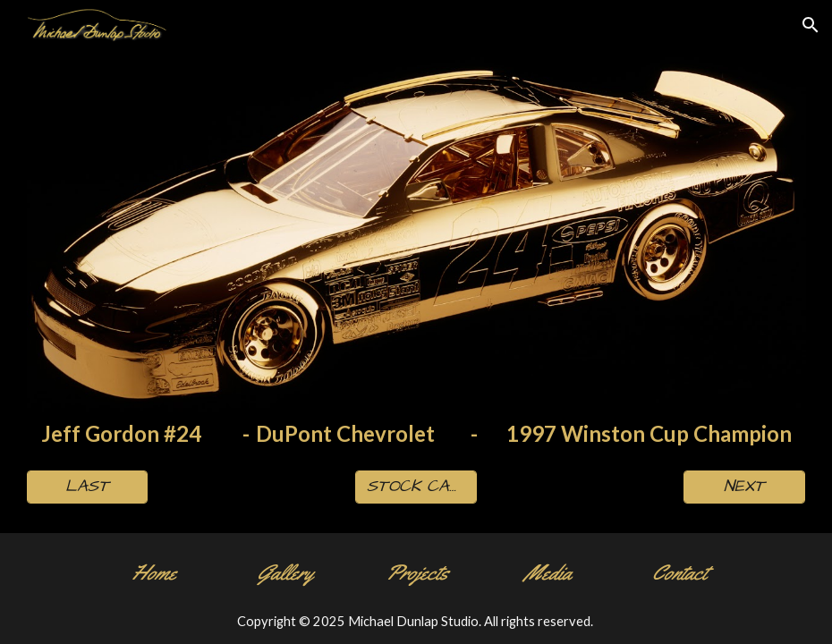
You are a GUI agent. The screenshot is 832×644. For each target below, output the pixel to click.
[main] (416, 434)
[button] (811, 25)
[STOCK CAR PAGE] (416, 487)
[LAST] (88, 487)
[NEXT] (744, 487)
